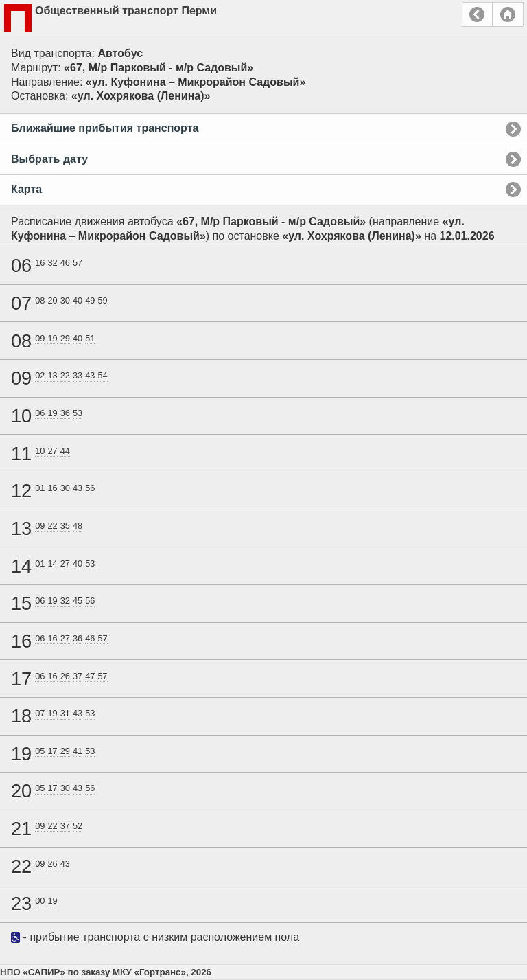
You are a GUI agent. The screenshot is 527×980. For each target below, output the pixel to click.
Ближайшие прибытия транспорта (105, 128)
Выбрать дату (49, 159)
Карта (26, 189)
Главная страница (508, 14)
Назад (477, 14)
